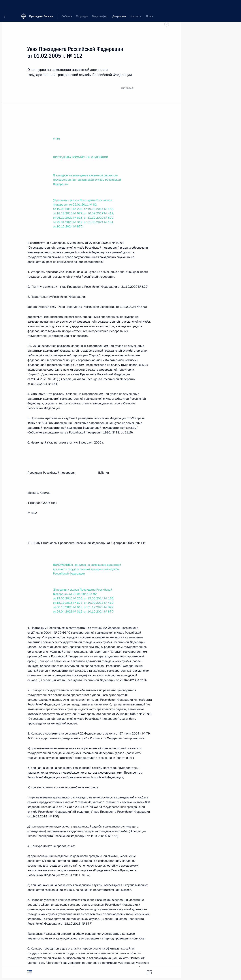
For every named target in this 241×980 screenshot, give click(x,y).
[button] (6, 5)
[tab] (30, 972)
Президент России (41, 5)
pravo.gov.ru (127, 88)
